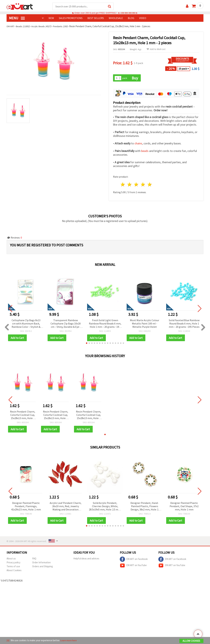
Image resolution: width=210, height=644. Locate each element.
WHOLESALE (116, 18)
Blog (131, 18)
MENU (17, 18)
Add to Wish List (156, 49)
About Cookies (14, 571)
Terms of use (13, 567)
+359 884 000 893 (128, 13)
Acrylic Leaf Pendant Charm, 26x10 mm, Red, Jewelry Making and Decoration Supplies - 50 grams (66, 507)
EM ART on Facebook (134, 560)
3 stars (136, 185)
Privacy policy (13, 563)
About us (11, 559)
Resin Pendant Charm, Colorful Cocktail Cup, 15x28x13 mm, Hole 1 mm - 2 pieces (23, 416)
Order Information (41, 563)
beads (145, 151)
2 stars (130, 185)
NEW (51, 18)
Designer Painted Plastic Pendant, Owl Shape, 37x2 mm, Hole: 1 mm (184, 507)
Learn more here (69, 640)
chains (138, 144)
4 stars (143, 185)
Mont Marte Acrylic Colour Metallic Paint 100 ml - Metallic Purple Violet (145, 324)
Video (143, 18)
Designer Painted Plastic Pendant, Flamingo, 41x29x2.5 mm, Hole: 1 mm (26, 507)
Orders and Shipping (42, 567)
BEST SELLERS (96, 18)
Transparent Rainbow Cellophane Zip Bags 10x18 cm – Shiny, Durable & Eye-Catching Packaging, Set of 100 (65, 324)
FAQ (34, 559)
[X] (8, 640)
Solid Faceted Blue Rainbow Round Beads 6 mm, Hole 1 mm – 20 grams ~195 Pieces (184, 324)
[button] (87, 344)
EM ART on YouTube (133, 566)
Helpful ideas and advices (86, 559)
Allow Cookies (191, 641)
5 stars (150, 185)
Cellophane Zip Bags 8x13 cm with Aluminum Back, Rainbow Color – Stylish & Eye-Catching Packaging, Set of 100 (26, 324)
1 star (123, 185)
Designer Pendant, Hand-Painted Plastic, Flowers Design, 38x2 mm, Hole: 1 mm (145, 507)
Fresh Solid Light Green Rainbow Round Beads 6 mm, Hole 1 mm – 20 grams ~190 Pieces (105, 324)
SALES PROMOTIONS (71, 18)
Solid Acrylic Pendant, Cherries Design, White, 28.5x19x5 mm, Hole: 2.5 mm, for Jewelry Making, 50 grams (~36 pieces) (105, 507)
